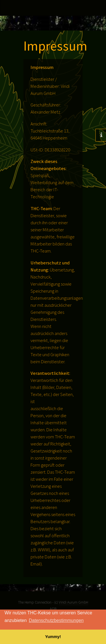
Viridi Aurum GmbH (73, 602)
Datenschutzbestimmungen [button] (56, 620)
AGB (53, 609)
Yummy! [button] (53, 637)
